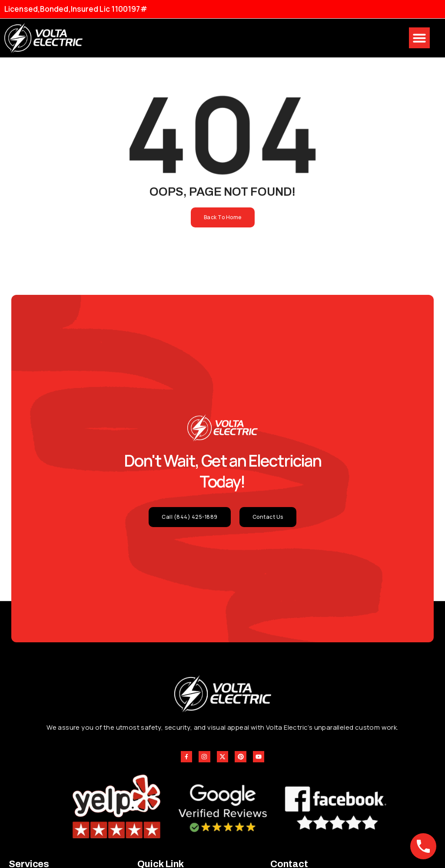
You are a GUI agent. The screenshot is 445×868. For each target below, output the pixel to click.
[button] (419, 38)
